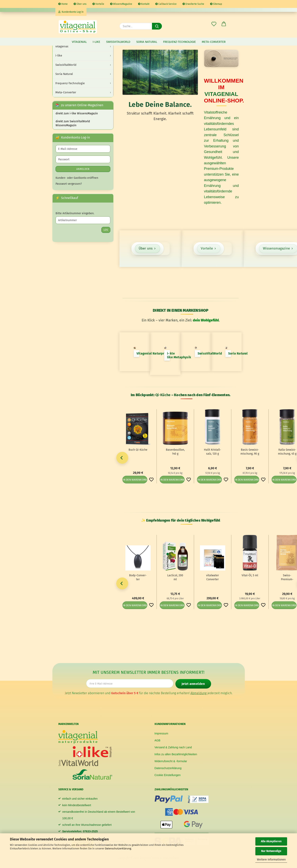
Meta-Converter (214, 42)
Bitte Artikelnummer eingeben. (75, 213)
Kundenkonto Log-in (71, 12)
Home (63, 4)
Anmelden (83, 169)
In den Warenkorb (135, 480)
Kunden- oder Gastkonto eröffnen (77, 178)
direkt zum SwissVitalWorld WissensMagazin (73, 123)
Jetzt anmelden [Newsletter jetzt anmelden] (193, 684)
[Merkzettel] (214, 24)
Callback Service (166, 4)
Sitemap (216, 4)
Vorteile (98, 4)
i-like (96, 42)
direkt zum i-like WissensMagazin (77, 113)
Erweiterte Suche (193, 4)
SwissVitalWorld (118, 42)
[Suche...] (157, 26)
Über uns (80, 4)
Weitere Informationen (271, 860)
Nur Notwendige (271, 851)
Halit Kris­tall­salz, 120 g (212, 452)
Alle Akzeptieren (271, 841)
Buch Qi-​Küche (138, 450)
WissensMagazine (121, 4)
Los (106, 230)
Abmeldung (198, 693)
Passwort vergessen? (69, 184)
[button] (224, 24)
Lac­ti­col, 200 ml (175, 577)
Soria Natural (147, 42)
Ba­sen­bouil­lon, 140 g (175, 452)
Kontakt (144, 4)
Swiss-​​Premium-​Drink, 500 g (287, 578)
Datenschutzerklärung (118, 848)
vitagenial (79, 42)
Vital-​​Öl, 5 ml (250, 575)
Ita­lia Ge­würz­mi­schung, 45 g (287, 452)
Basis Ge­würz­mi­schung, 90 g (250, 452)
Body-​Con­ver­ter (138, 577)
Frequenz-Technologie (179, 42)
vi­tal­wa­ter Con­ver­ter (212, 577)
